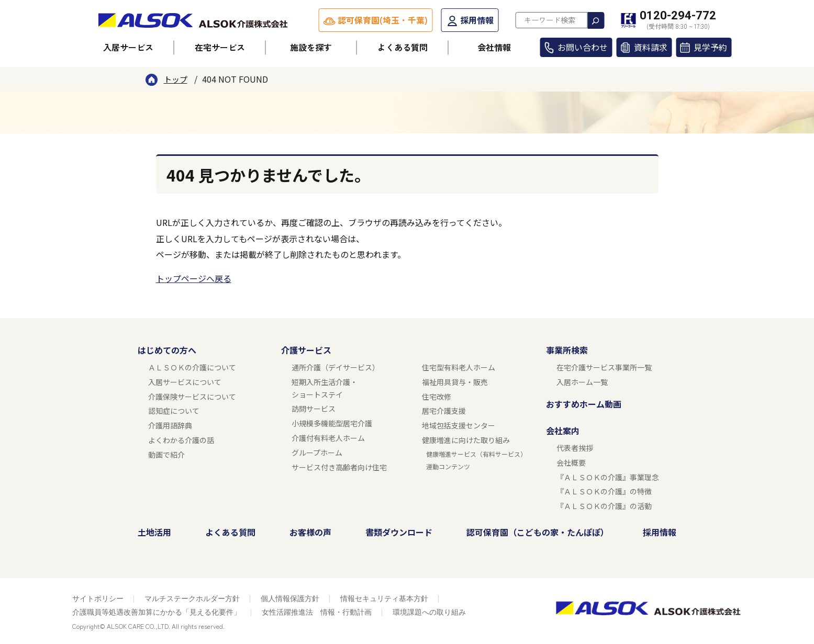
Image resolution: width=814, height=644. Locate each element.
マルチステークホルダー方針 (192, 598)
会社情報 (494, 47)
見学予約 (710, 47)
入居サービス (128, 47)
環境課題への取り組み (429, 612)
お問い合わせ (583, 47)
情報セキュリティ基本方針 (384, 598)
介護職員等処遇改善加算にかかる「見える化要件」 (157, 612)
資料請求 (651, 47)
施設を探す (311, 47)
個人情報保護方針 (290, 598)
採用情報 (477, 20)
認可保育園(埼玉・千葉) (383, 20)
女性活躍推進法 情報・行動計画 (317, 612)
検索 (596, 20)
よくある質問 (403, 47)
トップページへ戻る (194, 278)
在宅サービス (220, 47)
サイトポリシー (98, 598)
